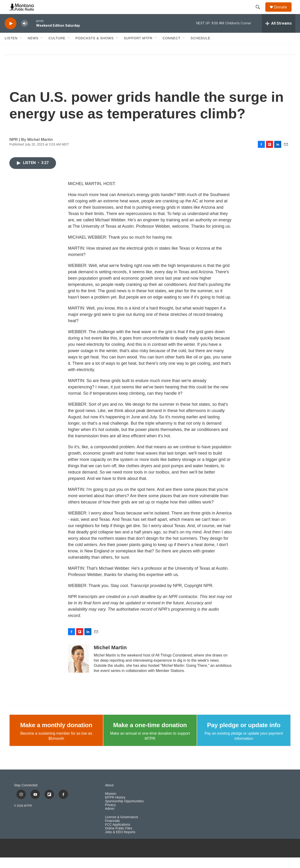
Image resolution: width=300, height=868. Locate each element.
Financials (112, 831)
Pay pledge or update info (244, 736)
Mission (111, 804)
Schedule (200, 49)
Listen (11, 49)
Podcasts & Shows (95, 49)
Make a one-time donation (150, 736)
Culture (57, 49)
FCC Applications (118, 835)
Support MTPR (138, 49)
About (109, 796)
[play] (11, 34)
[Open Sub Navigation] (21, 49)
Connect (172, 49)
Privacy (110, 815)
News (33, 49)
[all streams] (279, 34)
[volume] (25, 34)
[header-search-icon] (260, 12)
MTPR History (115, 808)
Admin (110, 819)
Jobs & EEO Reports (120, 843)
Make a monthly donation (56, 736)
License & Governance (122, 828)
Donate (283, 12)
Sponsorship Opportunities (124, 812)
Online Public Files (119, 839)
